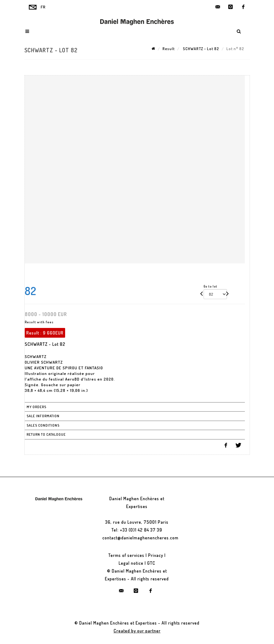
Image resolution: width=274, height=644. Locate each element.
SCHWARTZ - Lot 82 (201, 49)
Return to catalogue (46, 434)
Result (169, 49)
